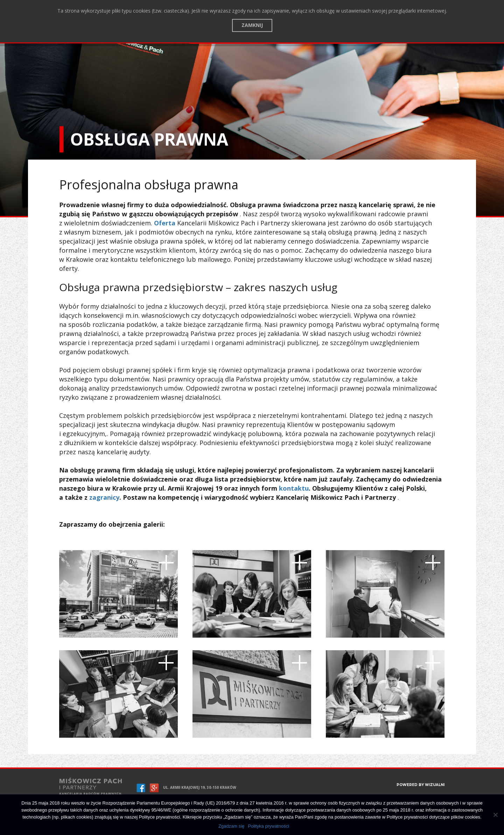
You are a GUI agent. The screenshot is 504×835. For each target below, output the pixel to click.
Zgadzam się (231, 826)
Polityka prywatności (268, 826)
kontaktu (294, 488)
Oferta (97, 39)
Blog (142, 39)
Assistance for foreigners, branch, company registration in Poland (284, 39)
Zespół (121, 39)
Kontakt (167, 39)
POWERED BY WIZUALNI (421, 785)
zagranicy (104, 497)
